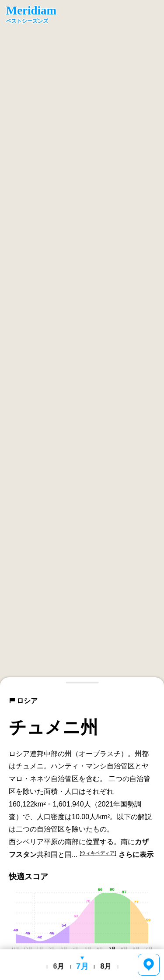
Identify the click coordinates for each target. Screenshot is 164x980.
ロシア (23, 701)
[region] (82, 343)
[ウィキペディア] (98, 853)
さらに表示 (136, 854)
